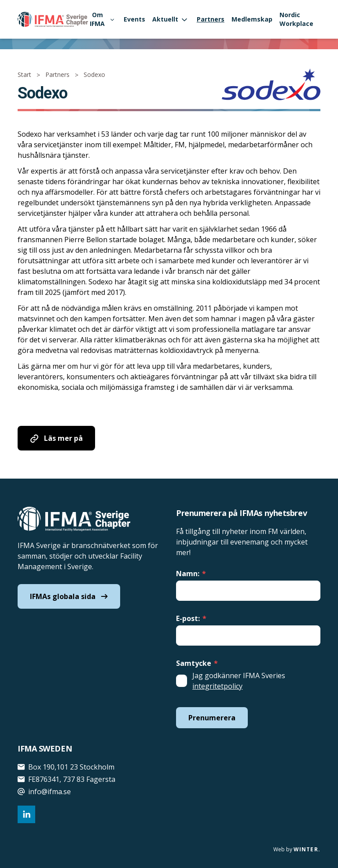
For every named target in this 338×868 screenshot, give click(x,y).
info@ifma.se (44, 792)
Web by (297, 849)
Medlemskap (252, 19)
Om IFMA (102, 19)
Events (134, 19)
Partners (211, 19)
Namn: (191, 574)
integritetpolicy (217, 686)
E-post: (191, 618)
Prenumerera (212, 718)
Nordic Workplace (296, 19)
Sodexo (94, 74)
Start (24, 74)
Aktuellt (170, 19)
